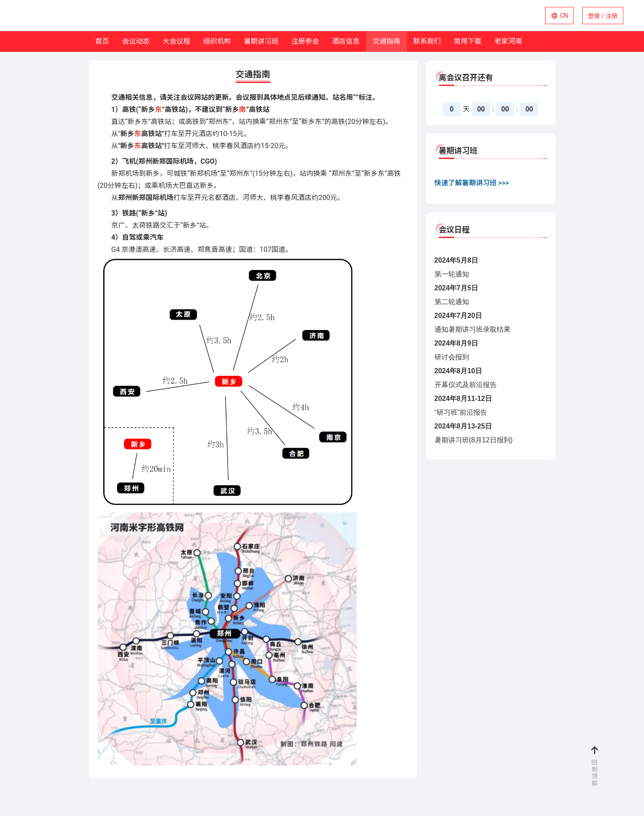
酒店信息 (346, 41)
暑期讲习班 (261, 41)
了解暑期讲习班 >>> (479, 183)
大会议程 (177, 41)
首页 (102, 41)
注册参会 (305, 41)
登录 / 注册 (603, 16)
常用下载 (468, 41)
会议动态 (136, 41)
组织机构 (217, 41)
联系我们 (427, 41)
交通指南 (387, 41)
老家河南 (508, 41)
